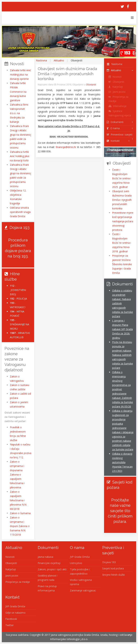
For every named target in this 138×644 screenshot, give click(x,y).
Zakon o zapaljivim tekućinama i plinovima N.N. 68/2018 (18, 500)
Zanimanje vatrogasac (83, 590)
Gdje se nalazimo (15, 613)
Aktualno (59, 60)
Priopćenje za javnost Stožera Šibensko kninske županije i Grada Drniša (122, 264)
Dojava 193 (109, 562)
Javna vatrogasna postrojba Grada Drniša (75, 635)
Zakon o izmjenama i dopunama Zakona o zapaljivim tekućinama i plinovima (17, 474)
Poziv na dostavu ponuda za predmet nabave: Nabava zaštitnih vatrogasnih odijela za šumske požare (123, 355)
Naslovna (41, 60)
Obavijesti (91, 85)
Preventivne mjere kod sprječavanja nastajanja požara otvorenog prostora (123, 221)
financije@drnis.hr (66, 147)
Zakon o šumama (20, 513)
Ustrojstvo (76, 563)
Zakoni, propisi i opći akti (52, 569)
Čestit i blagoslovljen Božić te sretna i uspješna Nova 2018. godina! (122, 243)
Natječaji (116, 87)
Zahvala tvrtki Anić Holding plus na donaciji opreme (20, 75)
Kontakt (113, 141)
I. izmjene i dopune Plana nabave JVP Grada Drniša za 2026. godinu (122, 329)
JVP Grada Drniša (80, 557)
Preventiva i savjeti (120, 134)
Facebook (11, 619)
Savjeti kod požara (113, 568)
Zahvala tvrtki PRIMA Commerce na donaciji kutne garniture (18, 92)
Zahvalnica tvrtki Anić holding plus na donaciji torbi (20, 156)
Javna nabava (45, 557)
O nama (113, 128)
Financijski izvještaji (49, 563)
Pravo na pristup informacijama (47, 588)
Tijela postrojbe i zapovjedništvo (80, 571)
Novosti (115, 77)
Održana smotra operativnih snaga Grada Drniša (20, 212)
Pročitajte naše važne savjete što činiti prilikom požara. (120, 511)
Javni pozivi (117, 92)
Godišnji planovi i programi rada (48, 578)
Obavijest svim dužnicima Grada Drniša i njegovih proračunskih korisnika (122, 200)
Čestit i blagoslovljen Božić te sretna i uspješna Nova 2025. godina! (122, 178)
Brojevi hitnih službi (113, 575)
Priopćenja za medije (118, 99)
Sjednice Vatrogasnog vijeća (120, 113)
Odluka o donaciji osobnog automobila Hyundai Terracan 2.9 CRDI (122, 462)
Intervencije (118, 106)
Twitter (10, 625)
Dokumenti (115, 122)
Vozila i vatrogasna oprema (81, 582)
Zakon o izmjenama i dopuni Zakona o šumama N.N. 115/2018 (20, 526)
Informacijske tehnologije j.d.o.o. (69, 639)
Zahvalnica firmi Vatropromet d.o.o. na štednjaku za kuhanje (19, 113)
